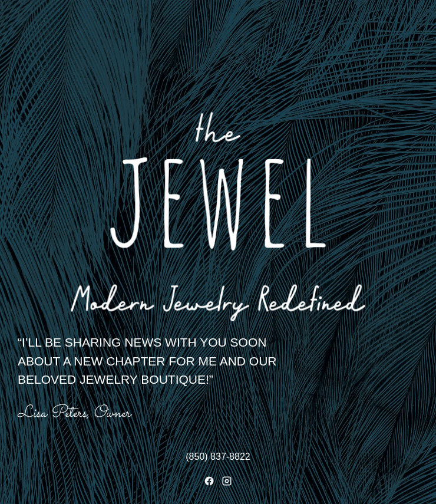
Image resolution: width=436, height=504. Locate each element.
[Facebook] (209, 481)
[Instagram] (227, 481)
